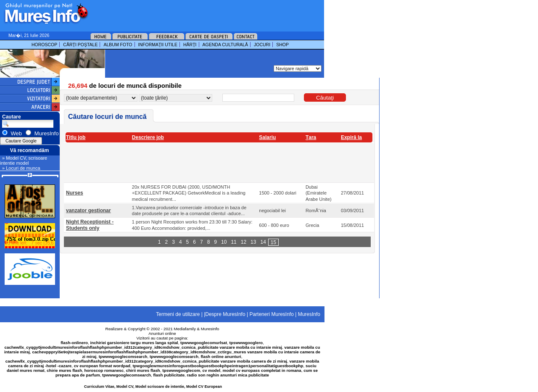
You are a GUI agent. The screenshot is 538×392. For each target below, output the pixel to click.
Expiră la (351, 137)
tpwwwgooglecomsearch (123, 356)
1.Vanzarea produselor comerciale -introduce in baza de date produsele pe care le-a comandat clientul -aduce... (189, 210)
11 (233, 242)
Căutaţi (325, 98)
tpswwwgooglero (246, 343)
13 (253, 242)
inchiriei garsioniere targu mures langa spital (134, 343)
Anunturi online (162, 333)
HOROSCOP (44, 45)
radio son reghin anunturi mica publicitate (228, 375)
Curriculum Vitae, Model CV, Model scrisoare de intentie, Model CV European (153, 387)
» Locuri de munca (21, 168)
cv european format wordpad (102, 366)
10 (224, 242)
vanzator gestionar (88, 210)
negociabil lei (272, 210)
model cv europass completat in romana (262, 370)
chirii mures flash (143, 370)
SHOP (282, 45)
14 (263, 242)
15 (273, 242)
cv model (211, 370)
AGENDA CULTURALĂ (225, 45)
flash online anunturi (221, 356)
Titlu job (76, 137)
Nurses (75, 193)
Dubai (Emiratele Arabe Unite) (319, 193)
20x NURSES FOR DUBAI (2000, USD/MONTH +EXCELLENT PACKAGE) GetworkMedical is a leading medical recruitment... (189, 193)
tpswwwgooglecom (181, 370)
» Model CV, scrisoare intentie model (24, 160)
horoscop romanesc (104, 370)
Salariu (267, 137)
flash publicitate (169, 375)
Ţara (311, 137)
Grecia (312, 225)
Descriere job (148, 137)
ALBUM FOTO (118, 45)
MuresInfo (210, 329)
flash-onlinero (74, 343)
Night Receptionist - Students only (90, 225)
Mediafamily (185, 329)
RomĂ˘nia (316, 210)
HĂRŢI (190, 45)
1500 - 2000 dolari (278, 193)
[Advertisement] (195, 13)
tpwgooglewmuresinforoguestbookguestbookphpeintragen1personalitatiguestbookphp (218, 366)
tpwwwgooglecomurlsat (204, 343)
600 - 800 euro (274, 225)
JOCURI (262, 45)
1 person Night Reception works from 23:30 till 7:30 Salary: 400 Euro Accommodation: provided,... (192, 225)
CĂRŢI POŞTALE (80, 45)
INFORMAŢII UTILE (158, 45)
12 (244, 242)
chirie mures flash (64, 370)
